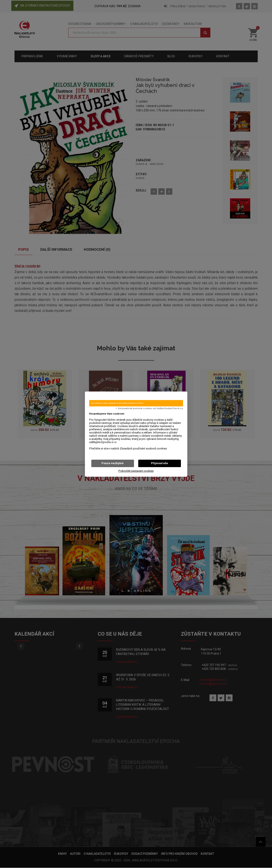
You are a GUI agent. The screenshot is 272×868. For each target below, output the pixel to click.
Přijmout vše (159, 463)
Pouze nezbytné (113, 463)
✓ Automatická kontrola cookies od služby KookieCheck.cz (149, 409)
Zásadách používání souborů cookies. (144, 448)
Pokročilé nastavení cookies (136, 471)
